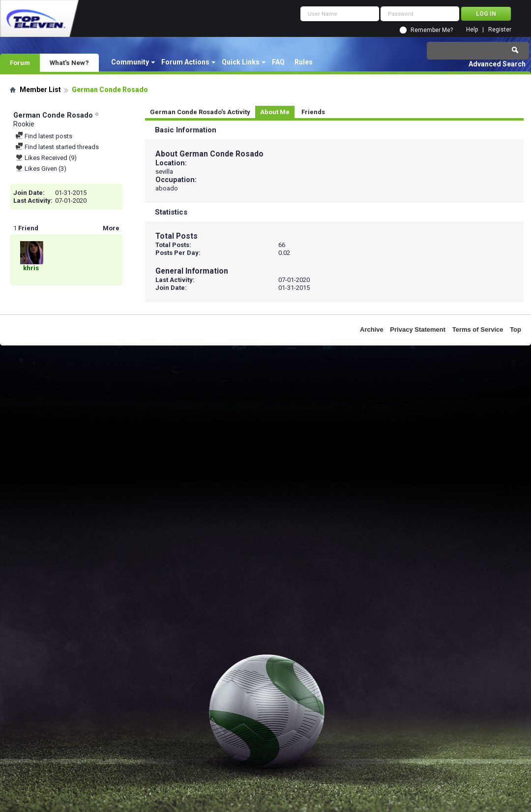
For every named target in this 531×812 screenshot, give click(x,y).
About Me (275, 112)
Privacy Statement (418, 329)
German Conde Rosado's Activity (200, 112)
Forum (20, 62)
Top (516, 329)
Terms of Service (478, 329)
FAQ (278, 62)
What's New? (69, 62)
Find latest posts (44, 136)
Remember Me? (432, 30)
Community (130, 62)
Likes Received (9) (46, 158)
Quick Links (241, 62)
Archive (372, 329)
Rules (304, 62)
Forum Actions (185, 62)
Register (500, 30)
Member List (40, 90)
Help (472, 30)
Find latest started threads (57, 147)
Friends (313, 112)
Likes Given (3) (41, 169)
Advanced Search (497, 64)
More (111, 228)
